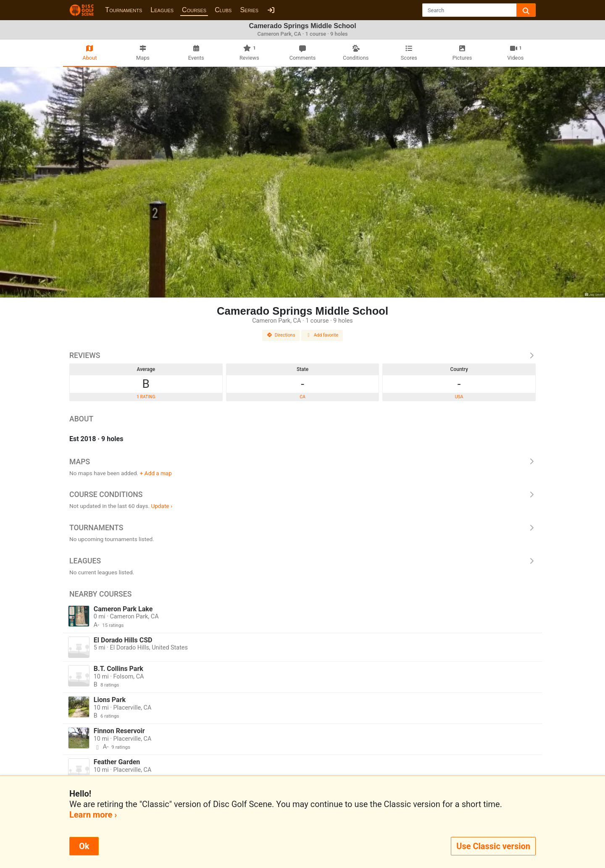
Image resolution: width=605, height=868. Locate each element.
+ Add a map (156, 473)
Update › (162, 506)
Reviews (302, 355)
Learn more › (93, 815)
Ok (84, 846)
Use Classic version (493, 846)
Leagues (162, 10)
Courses (194, 10)
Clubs (223, 10)
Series (249, 10)
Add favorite (322, 335)
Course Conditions (302, 494)
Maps (302, 462)
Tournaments (124, 10)
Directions (281, 335)
